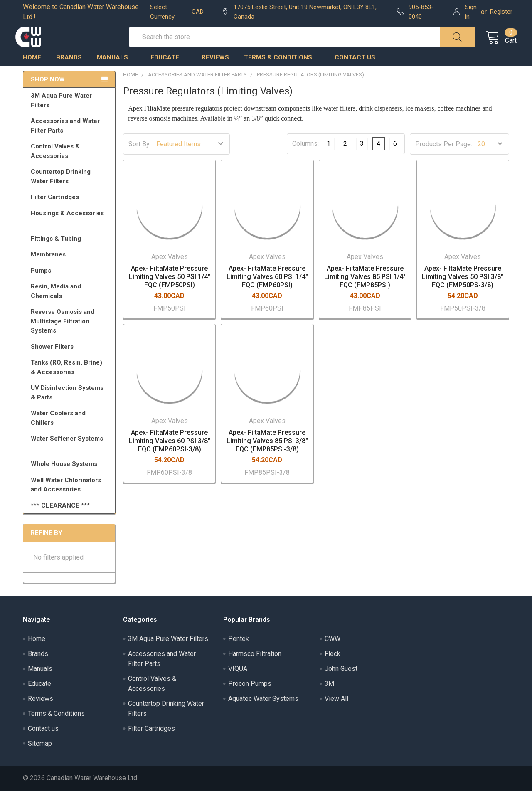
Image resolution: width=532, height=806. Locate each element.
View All (336, 714)
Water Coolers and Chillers (71, 433)
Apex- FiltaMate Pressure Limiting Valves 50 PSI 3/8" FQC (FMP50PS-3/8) (463, 292)
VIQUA (238, 684)
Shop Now (48, 95)
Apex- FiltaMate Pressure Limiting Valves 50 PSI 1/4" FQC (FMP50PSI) (170, 292)
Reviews (215, 73)
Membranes (71, 270)
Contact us (355, 73)
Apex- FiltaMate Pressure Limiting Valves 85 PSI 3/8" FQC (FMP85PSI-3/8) (267, 456)
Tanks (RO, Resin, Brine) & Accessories (71, 383)
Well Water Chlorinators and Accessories (66, 500)
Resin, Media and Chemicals (71, 307)
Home (32, 73)
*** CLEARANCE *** (60, 521)
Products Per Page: (444, 159)
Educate (169, 73)
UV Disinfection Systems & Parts (71, 408)
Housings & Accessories (71, 232)
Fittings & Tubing (71, 254)
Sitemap (40, 759)
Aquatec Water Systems (263, 714)
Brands (69, 73)
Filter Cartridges (71, 212)
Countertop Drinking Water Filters (61, 192)
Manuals (116, 73)
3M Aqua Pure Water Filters (71, 116)
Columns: (305, 159)
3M (329, 699)
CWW (332, 654)
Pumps (71, 286)
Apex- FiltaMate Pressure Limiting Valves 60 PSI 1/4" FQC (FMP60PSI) (267, 292)
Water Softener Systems (71, 458)
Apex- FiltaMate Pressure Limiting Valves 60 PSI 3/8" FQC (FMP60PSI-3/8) (170, 456)
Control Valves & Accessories (71, 166)
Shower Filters (71, 362)
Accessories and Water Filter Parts (71, 141)
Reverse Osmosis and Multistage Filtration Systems (71, 336)
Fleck (332, 669)
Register (501, 12)
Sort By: (140, 159)
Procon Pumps (250, 699)
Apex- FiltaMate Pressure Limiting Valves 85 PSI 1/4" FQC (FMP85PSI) (365, 292)
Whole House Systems (71, 479)
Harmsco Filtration (255, 669)
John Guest (341, 684)
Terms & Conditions (282, 73)
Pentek (239, 654)
